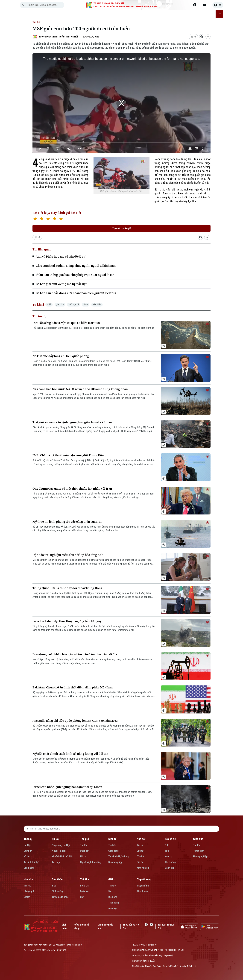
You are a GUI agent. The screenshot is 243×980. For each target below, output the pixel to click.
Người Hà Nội (59, 851)
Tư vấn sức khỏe (60, 897)
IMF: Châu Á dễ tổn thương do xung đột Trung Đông (69, 455)
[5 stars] (61, 219)
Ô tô (167, 845)
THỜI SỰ (50, 14)
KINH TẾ (88, 14)
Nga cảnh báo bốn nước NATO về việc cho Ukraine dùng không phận (80, 389)
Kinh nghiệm (143, 868)
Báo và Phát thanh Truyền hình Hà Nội (58, 37)
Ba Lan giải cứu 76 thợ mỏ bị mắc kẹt (61, 284)
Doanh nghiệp (115, 862)
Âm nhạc (113, 908)
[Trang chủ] (40, 14)
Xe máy (169, 856)
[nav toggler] (219, 14)
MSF (49, 305)
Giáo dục (198, 839)
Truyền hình (143, 886)
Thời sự (28, 839)
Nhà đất (141, 839)
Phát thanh (142, 891)
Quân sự (84, 851)
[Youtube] (204, 5)
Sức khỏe (57, 879)
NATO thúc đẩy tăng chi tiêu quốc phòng (61, 356)
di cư (86, 305)
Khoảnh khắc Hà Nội (62, 856)
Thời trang (114, 903)
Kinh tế (112, 839)
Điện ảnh (113, 897)
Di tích (27, 897)
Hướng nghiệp (200, 856)
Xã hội (27, 856)
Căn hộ (140, 856)
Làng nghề (29, 891)
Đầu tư (140, 851)
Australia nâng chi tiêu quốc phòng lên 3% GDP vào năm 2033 (75, 721)
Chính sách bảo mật (105, 927)
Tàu (167, 851)
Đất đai (140, 862)
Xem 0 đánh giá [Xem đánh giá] (121, 228)
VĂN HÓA (143, 14)
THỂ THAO (173, 14)
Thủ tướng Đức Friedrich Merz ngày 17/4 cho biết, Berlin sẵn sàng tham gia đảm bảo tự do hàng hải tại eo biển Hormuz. (94, 328)
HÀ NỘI (62, 14)
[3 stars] (48, 219)
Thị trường (170, 862)
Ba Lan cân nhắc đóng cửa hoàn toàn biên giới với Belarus (76, 293)
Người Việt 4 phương (91, 862)
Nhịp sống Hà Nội (61, 845)
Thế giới (85, 839)
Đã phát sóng (144, 879)
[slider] (121, 142)
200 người (73, 305)
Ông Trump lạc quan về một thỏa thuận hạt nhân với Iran (72, 489)
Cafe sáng (113, 851)
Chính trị (28, 851)
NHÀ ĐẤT (101, 14)
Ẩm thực (56, 862)
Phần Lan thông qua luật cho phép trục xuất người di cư (75, 275)
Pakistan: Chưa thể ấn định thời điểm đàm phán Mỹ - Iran (73, 687)
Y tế (54, 886)
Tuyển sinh (199, 851)
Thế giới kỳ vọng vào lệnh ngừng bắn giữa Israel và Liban (72, 422)
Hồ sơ (83, 856)
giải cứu (60, 305)
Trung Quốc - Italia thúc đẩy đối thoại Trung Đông (67, 588)
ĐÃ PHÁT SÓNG (202, 14)
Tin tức (37, 22)
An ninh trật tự (31, 862)
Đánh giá (169, 868)
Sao (110, 891)
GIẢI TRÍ (186, 14)
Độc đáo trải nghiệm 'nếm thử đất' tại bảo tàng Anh (68, 555)
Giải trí (112, 879)
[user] (218, 5)
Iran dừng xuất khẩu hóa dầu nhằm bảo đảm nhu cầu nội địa (75, 654)
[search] (23, 5)
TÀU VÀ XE (115, 14)
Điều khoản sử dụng (82, 927)
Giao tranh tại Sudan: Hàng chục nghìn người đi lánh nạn (76, 266)
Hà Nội (27, 845)
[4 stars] (54, 219)
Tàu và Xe (170, 839)
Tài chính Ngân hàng (119, 856)
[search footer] (27, 829)
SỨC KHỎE (158, 14)
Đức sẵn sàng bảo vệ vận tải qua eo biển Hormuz (66, 323)
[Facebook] (195, 5)
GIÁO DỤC (129, 14)
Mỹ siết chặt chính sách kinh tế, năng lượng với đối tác (70, 754)
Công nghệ (29, 868)
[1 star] (35, 219)
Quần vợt (85, 891)
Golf (82, 897)
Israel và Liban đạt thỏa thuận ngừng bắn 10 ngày (67, 621)
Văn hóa (28, 879)
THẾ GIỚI (75, 14)
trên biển (97, 305)
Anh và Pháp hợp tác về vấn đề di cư (60, 256)
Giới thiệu (64, 927)
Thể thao (85, 879)
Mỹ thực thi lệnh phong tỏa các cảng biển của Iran (67, 522)
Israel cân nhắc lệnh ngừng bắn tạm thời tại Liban (67, 787)
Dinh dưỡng (58, 891)
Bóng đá (84, 886)
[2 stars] (42, 219)
